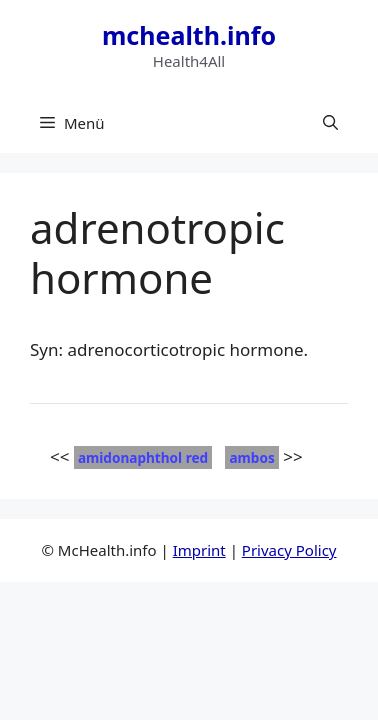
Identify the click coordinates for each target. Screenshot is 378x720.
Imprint (199, 550)
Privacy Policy (289, 550)
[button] (330, 123)
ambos (251, 457)
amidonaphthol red (143, 457)
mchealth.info (189, 35)
